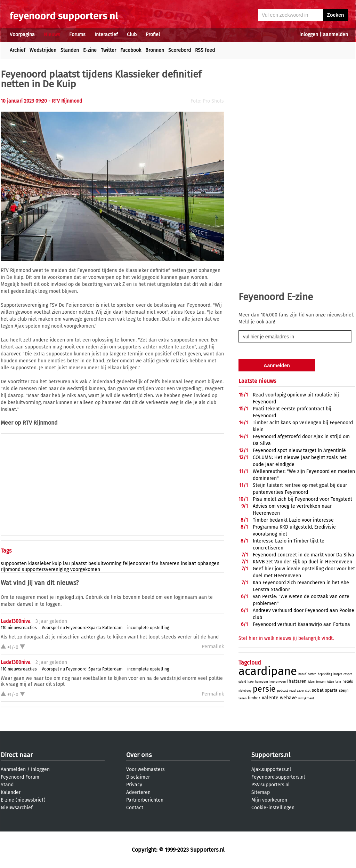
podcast (282, 691)
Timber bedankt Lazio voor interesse (293, 520)
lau (66, 564)
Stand (7, 785)
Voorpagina (22, 35)
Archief (18, 50)
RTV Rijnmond (40, 423)
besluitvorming (105, 564)
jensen (321, 682)
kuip (57, 564)
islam (311, 682)
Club (132, 35)
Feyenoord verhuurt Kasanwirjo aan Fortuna (301, 624)
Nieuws (52, 35)
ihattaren (297, 681)
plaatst (79, 564)
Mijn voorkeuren (269, 800)
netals (348, 681)
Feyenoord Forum (20, 777)
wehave (288, 698)
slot (308, 691)
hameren (169, 564)
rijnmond (11, 569)
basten (312, 674)
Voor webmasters (145, 769)
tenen (242, 698)
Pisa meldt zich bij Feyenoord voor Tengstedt (302, 499)
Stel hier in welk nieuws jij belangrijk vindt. (286, 638)
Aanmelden (13, 769)
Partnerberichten (145, 800)
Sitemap (261, 792)
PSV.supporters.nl (270, 785)
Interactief (106, 35)
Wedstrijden (43, 50)
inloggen (309, 35)
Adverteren (138, 792)
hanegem (261, 682)
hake (250, 682)
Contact (135, 808)
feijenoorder (136, 564)
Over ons (139, 755)
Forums (77, 35)
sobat (318, 690)
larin (338, 682)
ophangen (208, 564)
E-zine (90, 50)
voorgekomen (85, 569)
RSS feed (205, 50)
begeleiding (325, 674)
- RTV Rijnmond (65, 101)
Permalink (213, 647)
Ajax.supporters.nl (271, 769)
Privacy (134, 785)
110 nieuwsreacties (19, 628)
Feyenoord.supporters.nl (278, 777)
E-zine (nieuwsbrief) (23, 800)
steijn (344, 690)
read (292, 691)
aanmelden (335, 35)
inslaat (188, 564)
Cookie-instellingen (273, 808)
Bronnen (155, 50)
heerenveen (278, 682)
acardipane (268, 671)
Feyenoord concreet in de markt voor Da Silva (304, 555)
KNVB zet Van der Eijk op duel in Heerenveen (302, 562)
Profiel (153, 35)
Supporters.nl (271, 755)
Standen (70, 50)
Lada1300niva (16, 621)
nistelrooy (245, 691)
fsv (155, 564)
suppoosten (14, 564)
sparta (331, 690)
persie (264, 689)
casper (348, 674)
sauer (300, 691)
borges (338, 674)
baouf (302, 674)
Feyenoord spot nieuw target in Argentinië (299, 451)
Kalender (11, 792)
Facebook (131, 50)
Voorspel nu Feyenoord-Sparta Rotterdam (82, 628)
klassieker (39, 564)
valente (270, 698)
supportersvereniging (45, 569)
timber (254, 698)
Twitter (108, 50)
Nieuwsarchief (17, 808)
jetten (330, 682)
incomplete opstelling (148, 628)
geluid (242, 682)
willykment (306, 698)
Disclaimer (138, 777)
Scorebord (180, 50)
